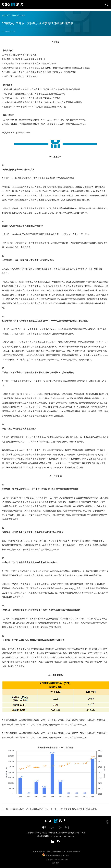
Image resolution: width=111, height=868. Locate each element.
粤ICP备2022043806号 (72, 852)
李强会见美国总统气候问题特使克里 (18, 170)
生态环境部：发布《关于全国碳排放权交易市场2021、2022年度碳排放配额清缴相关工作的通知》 (46, 321)
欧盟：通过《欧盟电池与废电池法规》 (19, 429)
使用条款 (55, 863)
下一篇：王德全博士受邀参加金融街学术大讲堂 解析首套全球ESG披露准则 (75, 809)
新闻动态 (16, 15)
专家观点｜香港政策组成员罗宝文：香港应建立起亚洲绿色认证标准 (33, 532)
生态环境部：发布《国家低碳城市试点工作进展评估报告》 (28, 260)
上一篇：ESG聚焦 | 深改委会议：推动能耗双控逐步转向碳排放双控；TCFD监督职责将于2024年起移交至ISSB (26, 809)
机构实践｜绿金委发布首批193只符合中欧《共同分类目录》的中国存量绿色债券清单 (40, 489)
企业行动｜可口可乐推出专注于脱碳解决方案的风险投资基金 (29, 563)
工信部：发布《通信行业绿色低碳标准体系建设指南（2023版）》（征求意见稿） (39, 373)
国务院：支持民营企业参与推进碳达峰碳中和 (22, 226)
